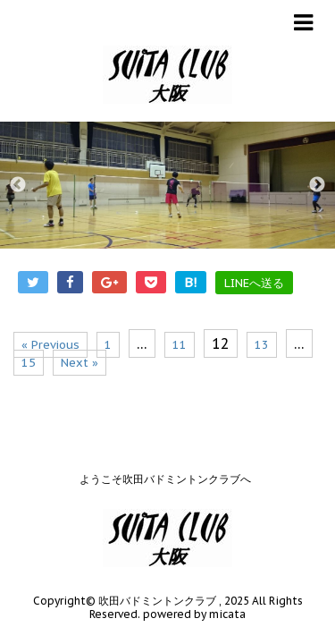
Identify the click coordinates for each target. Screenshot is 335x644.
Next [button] (317, 185)
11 (180, 345)
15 (29, 363)
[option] (167, 185)
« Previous (50, 345)
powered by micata (193, 596)
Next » (80, 363)
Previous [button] (18, 185)
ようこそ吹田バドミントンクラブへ (165, 461)
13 (262, 345)
